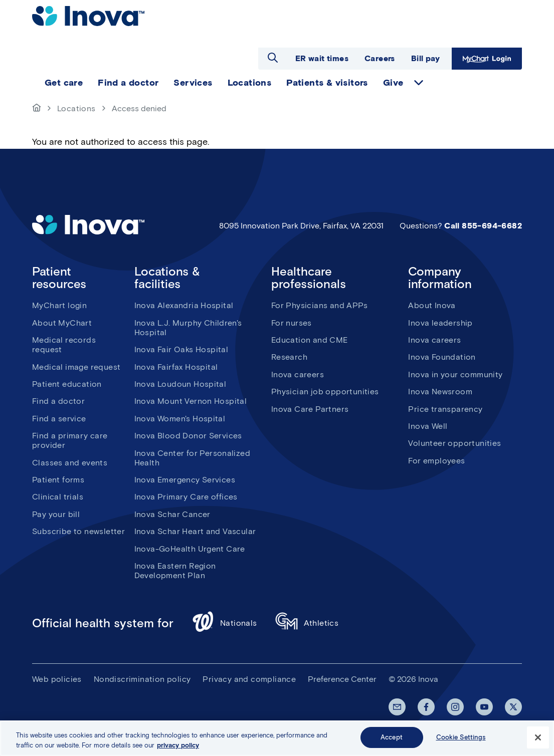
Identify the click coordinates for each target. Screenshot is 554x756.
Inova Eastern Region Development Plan (175, 571)
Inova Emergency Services (185, 480)
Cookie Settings (461, 737)
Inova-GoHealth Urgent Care (190, 549)
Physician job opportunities (325, 392)
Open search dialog (273, 58)
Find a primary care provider (70, 440)
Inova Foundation (442, 357)
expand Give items (419, 83)
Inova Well (428, 426)
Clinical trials (58, 497)
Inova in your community (455, 374)
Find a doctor (58, 401)
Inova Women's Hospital (180, 419)
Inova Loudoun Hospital (180, 384)
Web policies (57, 679)
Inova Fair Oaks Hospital (181, 349)
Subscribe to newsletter (78, 531)
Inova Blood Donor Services (188, 436)
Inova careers (298, 374)
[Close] (538, 737)
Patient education (67, 384)
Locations (76, 108)
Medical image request (76, 367)
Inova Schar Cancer (172, 514)
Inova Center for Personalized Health (193, 458)
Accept (392, 737)
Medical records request (64, 345)
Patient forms (58, 480)
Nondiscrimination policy (142, 679)
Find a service (59, 419)
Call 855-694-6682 (483, 226)
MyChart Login (487, 59)
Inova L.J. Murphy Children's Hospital (188, 328)
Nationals (224, 623)
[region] (277, 738)
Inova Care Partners (310, 409)
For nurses (292, 323)
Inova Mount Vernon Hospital (191, 401)
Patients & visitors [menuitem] (327, 83)
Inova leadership (440, 323)
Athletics (307, 623)
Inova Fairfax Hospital (176, 367)
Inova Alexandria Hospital (184, 305)
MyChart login (59, 305)
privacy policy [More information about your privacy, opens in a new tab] (178, 745)
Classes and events (70, 463)
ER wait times (322, 58)
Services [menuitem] (193, 83)
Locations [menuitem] (250, 83)
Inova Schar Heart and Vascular (195, 531)
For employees (436, 461)
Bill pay (425, 58)
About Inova (432, 305)
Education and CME (310, 340)
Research (289, 357)
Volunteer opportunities (454, 443)
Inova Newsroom (440, 392)
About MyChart (62, 323)
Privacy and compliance (249, 679)
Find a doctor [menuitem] (128, 83)
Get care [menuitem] (64, 83)
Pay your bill (56, 514)
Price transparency (445, 409)
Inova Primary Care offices (186, 497)
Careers (380, 58)
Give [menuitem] (393, 83)
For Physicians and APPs (319, 305)
